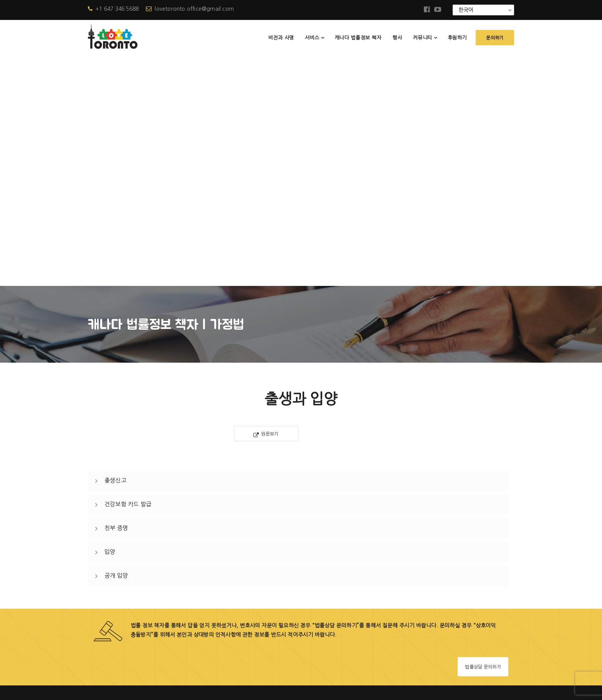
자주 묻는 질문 (251, 590)
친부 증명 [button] (116, 297)
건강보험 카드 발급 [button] (128, 273)
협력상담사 (247, 616)
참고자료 (245, 603)
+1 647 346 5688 (113, 9)
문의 (239, 629)
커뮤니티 (423, 38)
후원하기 (457, 38)
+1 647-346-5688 (132, 581)
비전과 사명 (281, 38)
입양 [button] (110, 321)
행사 (397, 38)
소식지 (242, 577)
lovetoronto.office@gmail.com (190, 9)
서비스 (312, 38)
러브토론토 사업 (253, 537)
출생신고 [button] (115, 250)
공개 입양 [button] (116, 345)
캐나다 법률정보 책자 (358, 38)
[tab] (298, 250)
